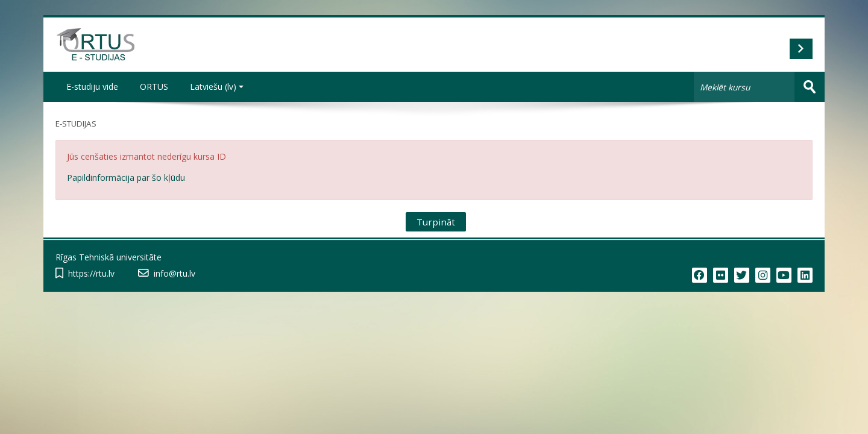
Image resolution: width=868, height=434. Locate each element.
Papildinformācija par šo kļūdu (126, 178)
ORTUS (154, 86)
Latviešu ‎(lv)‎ (217, 86)
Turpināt (436, 222)
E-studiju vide (92, 86)
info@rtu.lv (175, 273)
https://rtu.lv (91, 273)
